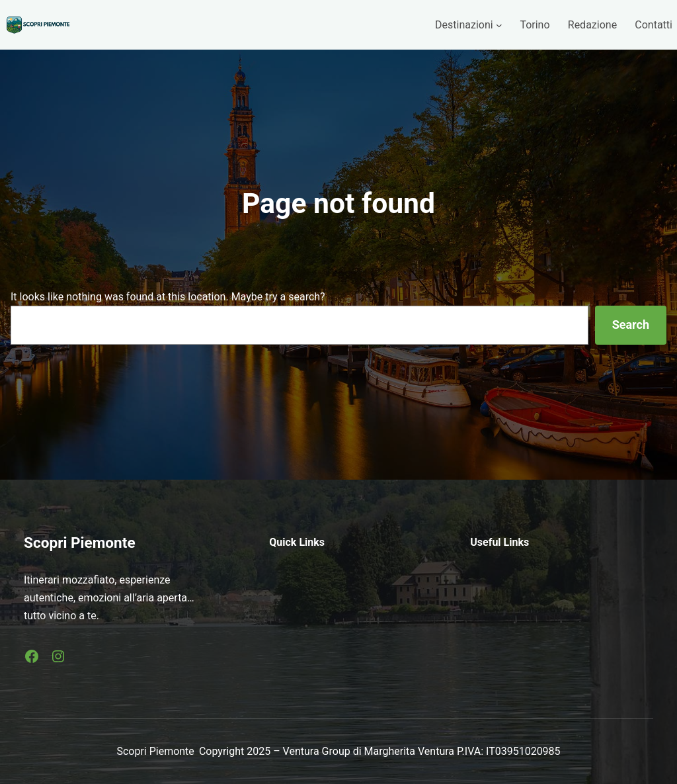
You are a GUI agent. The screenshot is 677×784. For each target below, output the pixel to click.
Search (631, 325)
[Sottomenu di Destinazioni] (499, 25)
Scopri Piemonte (80, 543)
